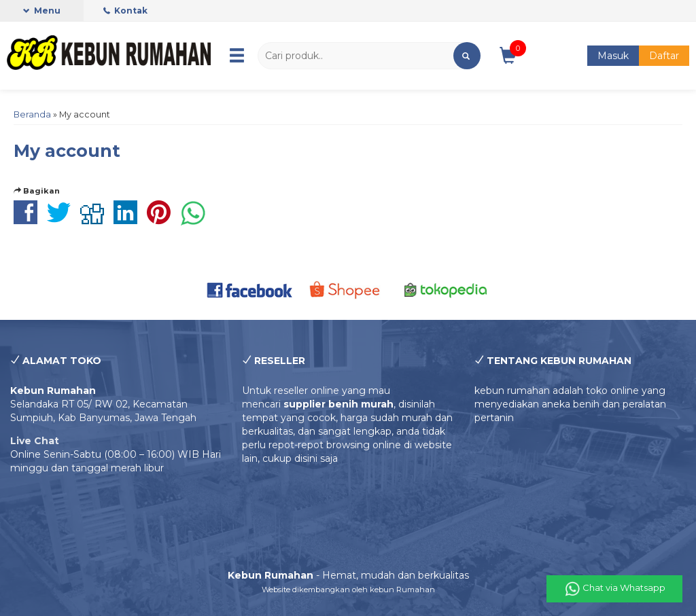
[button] (467, 56)
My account (67, 151)
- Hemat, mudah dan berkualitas (348, 575)
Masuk (613, 56)
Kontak (125, 11)
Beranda (32, 114)
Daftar (664, 56)
